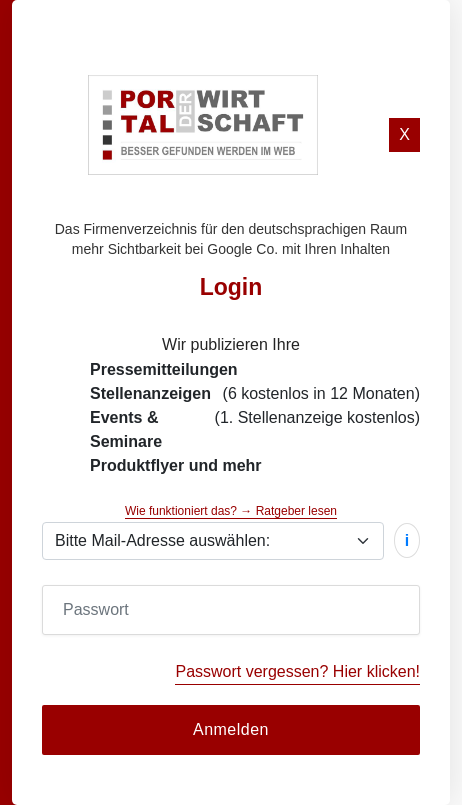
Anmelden (231, 729)
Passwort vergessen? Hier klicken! (297, 671)
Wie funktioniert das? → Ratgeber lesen (231, 511)
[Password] (231, 610)
